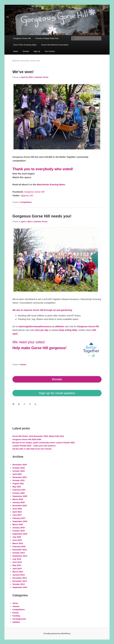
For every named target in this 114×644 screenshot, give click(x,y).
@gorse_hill (27, 195)
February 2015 (19, 547)
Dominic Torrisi (42, 77)
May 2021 (17, 487)
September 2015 (20, 534)
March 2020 (18, 499)
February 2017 (19, 518)
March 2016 (18, 524)
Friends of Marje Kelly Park (47, 38)
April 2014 (17, 569)
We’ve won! (23, 72)
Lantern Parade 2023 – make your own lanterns (34, 446)
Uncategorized (19, 619)
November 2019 (20, 506)
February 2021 (19, 490)
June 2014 (17, 562)
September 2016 (20, 521)
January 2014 (19, 575)
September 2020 (20, 496)
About (15, 603)
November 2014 (20, 550)
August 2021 (18, 484)
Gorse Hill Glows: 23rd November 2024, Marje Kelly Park (38, 436)
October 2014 (19, 553)
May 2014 (17, 565)
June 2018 (17, 509)
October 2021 (19, 480)
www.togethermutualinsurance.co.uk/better (41, 326)
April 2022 (17, 474)
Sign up (37, 51)
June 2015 (17, 540)
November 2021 (20, 477)
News (16, 51)
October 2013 (19, 584)
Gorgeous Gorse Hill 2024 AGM (27, 439)
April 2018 (17, 512)
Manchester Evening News (51, 184)
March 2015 (18, 543)
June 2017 (17, 515)
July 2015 (17, 537)
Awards (16, 606)
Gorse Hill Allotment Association (55, 45)
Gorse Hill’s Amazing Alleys (25, 45)
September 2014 (20, 556)
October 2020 (19, 493)
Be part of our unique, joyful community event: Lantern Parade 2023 (44, 443)
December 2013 (20, 578)
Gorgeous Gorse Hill (22, 38)
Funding (16, 616)
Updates (16, 622)
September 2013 (20, 587)
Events (23, 365)
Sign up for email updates (57, 393)
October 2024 (19, 468)
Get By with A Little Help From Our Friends (32, 449)
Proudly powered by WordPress (57, 634)
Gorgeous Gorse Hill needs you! (42, 216)
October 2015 (19, 531)
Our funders (50, 51)
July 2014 (17, 559)
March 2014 (18, 572)
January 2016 (19, 528)
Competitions (26, 202)
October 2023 (19, 471)
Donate (26, 51)
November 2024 (20, 465)
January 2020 (19, 502)
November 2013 (20, 581)
